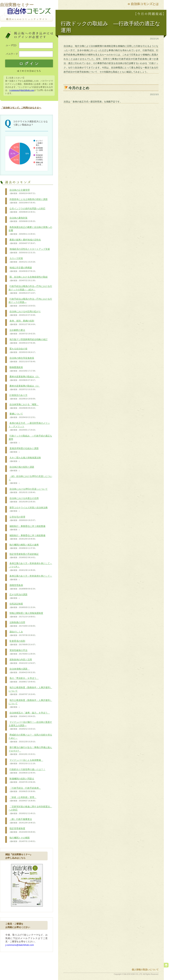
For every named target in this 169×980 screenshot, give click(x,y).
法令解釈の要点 (23, 332)
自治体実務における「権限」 (24, 406)
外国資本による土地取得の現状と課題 (28, 201)
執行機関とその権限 (23, 840)
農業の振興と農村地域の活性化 (25, 242)
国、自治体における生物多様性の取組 (28, 279)
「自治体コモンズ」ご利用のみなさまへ (21, 108)
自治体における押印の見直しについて (28, 491)
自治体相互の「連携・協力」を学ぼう (29, 715)
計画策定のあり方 (23, 397)
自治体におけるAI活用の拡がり (25, 313)
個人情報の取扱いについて (145, 970)
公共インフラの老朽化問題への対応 (27, 210)
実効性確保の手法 (23, 652)
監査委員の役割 (23, 643)
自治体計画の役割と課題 (21, 469)
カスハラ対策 (23, 260)
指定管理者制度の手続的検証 (24, 556)
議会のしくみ (23, 633)
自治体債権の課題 (23, 671)
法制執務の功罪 (23, 624)
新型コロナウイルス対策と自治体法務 (28, 509)
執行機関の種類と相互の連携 (24, 547)
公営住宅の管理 (23, 519)
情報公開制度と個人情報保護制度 (26, 615)
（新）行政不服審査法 (23, 821)
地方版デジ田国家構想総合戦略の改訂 (28, 341)
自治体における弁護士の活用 (24, 500)
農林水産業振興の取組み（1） (24, 388)
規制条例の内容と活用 (23, 661)
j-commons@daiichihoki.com (22, 90)
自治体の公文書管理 (23, 192)
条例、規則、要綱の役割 (23, 323)
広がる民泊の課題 (18, 596)
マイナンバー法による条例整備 (26, 762)
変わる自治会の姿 (23, 350)
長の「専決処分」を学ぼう (24, 680)
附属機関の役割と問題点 (23, 780)
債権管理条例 (23, 587)
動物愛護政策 (23, 369)
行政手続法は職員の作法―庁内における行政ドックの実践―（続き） (30, 290)
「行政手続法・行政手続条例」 (25, 790)
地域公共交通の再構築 (23, 269)
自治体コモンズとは (145, 4)
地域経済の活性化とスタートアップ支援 (29, 251)
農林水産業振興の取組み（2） (24, 378)
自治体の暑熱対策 (23, 220)
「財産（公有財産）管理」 (23, 799)
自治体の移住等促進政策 (23, 360)
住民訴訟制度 (23, 606)
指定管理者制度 (23, 830)
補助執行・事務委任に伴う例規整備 (27, 528)
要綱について (23, 416)
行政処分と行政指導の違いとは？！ (27, 771)
